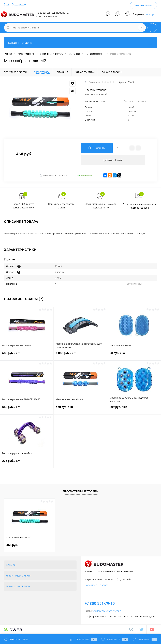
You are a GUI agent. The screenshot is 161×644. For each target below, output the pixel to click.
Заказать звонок (143, 5)
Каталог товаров (80, 43)
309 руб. (134, 409)
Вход (7, 4)
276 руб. (27, 463)
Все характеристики (135, 101)
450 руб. (80, 409)
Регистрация (19, 4)
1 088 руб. (80, 355)
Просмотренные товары (81, 491)
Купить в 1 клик (113, 160)
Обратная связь (16, 639)
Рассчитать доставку (53, 176)
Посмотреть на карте (96, 585)
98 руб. (134, 355)
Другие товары (134, 284)
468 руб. (12, 545)
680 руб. (27, 355)
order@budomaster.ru (108, 611)
